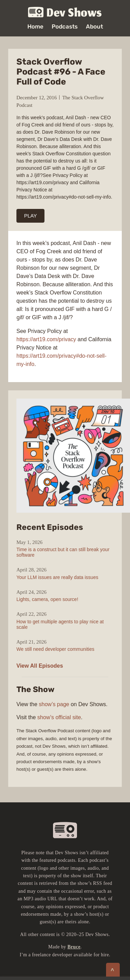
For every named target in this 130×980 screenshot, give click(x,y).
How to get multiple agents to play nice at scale (60, 624)
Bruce (74, 947)
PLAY (31, 216)
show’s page (54, 704)
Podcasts (65, 27)
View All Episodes (40, 666)
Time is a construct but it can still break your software (63, 552)
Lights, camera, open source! (47, 599)
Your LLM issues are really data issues (57, 577)
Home (35, 27)
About (94, 27)
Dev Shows (65, 13)
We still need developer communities (55, 649)
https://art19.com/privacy (46, 339)
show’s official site (59, 717)
